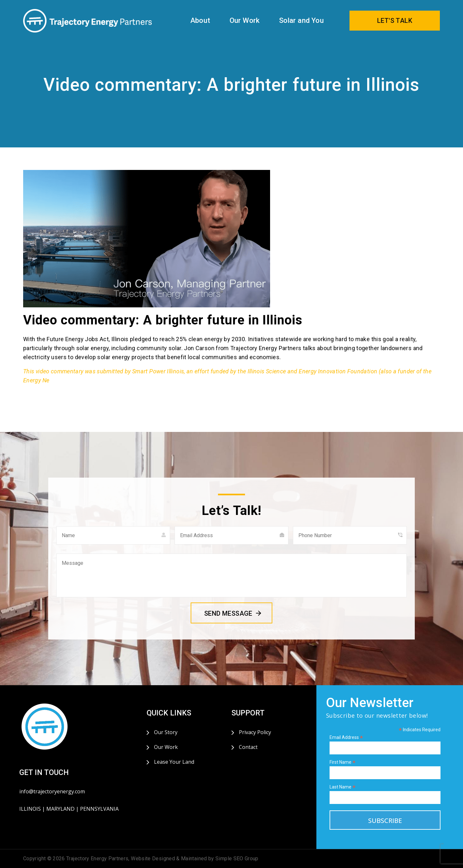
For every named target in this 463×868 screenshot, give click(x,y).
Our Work (245, 20)
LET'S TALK (395, 21)
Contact (248, 747)
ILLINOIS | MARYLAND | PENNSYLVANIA (69, 809)
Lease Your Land (174, 762)
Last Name (343, 787)
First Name (343, 762)
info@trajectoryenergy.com (52, 791)
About (200, 20)
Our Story (166, 732)
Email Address (346, 737)
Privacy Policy (255, 732)
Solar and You (301, 20)
